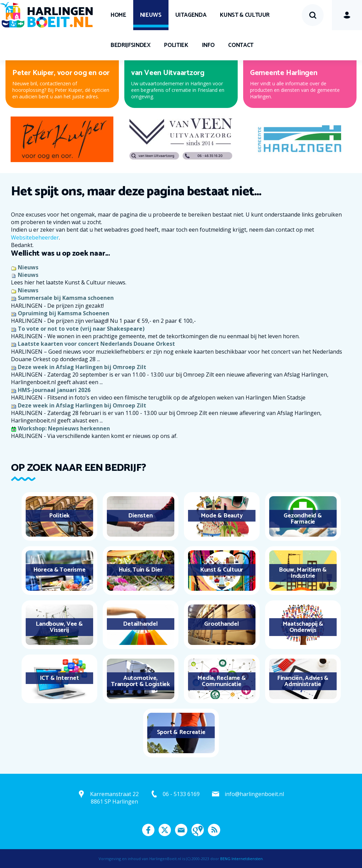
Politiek (176, 45)
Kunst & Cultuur (245, 15)
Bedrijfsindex (130, 45)
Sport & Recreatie (181, 732)
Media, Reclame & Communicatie (221, 681)
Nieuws (151, 15)
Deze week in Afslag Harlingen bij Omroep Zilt (82, 367)
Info (208, 45)
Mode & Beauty (222, 516)
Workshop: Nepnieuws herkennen (64, 428)
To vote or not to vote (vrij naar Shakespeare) (81, 329)
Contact (241, 45)
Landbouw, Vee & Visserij (59, 627)
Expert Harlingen (159, 73)
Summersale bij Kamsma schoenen (66, 298)
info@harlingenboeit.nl (254, 794)
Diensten (140, 516)
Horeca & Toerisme (59, 570)
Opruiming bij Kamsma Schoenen (64, 313)
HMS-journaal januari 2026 (54, 390)
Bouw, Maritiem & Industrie (303, 573)
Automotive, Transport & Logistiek (140, 681)
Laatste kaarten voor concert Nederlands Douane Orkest (96, 344)
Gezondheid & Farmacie (303, 519)
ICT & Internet (59, 678)
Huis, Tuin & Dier (141, 570)
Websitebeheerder (35, 237)
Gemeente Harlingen (284, 73)
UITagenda (191, 15)
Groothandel (221, 624)
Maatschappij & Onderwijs (303, 627)
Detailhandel (140, 624)
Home (118, 15)
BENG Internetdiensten (241, 859)
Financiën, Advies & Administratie (303, 681)
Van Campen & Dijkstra (49, 73)
